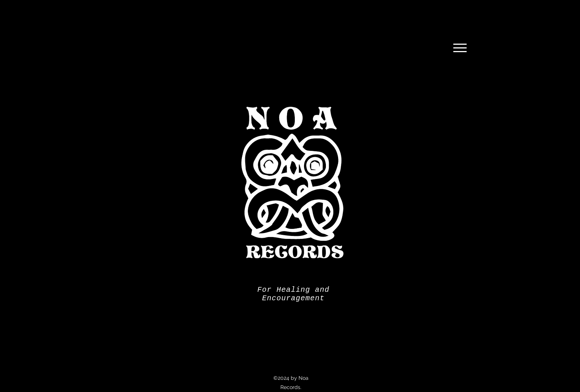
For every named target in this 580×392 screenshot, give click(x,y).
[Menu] (460, 48)
